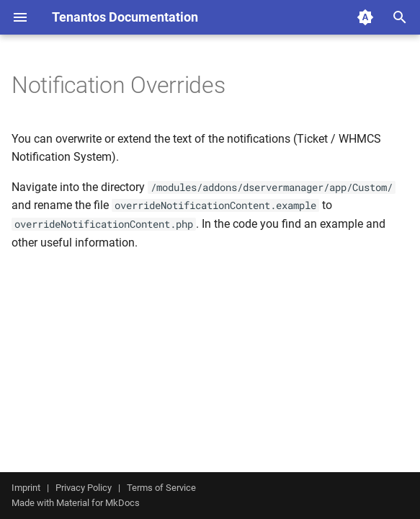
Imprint (26, 488)
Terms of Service (161, 488)
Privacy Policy (84, 488)
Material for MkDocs (98, 503)
